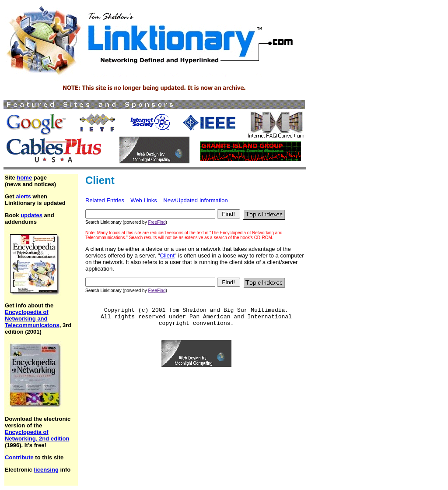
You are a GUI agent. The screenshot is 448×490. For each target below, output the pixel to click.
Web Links (143, 200)
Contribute (19, 457)
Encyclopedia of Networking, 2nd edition (37, 435)
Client (167, 256)
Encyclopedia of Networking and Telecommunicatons (32, 319)
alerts (23, 196)
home (24, 178)
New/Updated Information (195, 200)
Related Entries (105, 200)
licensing (46, 470)
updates (31, 215)
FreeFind (157, 222)
